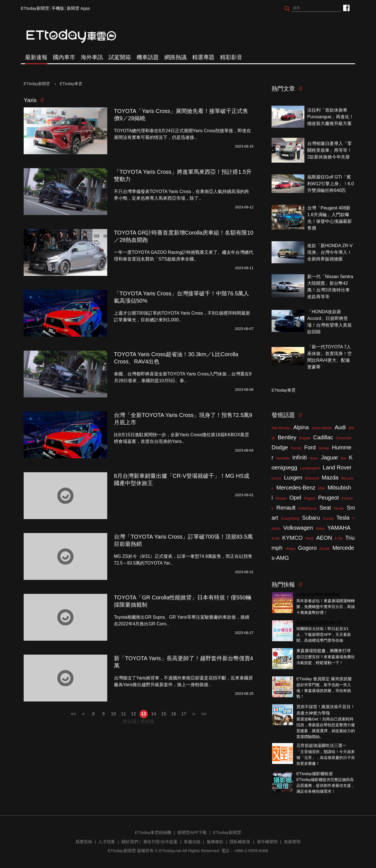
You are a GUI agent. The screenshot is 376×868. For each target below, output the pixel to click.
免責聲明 (292, 842)
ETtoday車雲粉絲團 (346, 8)
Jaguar (330, 457)
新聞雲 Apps (78, 8)
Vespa (290, 548)
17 (184, 714)
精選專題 (203, 57)
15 (164, 714)
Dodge (280, 447)
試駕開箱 (120, 57)
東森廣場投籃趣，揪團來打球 (323, 651)
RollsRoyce (307, 508)
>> (204, 714)
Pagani (309, 498)
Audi (340, 427)
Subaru (311, 518)
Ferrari (296, 448)
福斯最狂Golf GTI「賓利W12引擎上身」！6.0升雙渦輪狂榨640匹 (330, 184)
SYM (275, 538)
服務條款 (215, 842)
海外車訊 (92, 57)
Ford (310, 447)
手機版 (58, 8)
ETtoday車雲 (77, 36)
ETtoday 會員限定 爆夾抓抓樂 (324, 679)
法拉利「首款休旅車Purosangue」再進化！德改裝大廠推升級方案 (330, 117)
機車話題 (148, 57)
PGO (310, 538)
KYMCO (292, 538)
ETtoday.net (170, 851)
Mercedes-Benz (296, 488)
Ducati (325, 548)
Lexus (276, 478)
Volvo (320, 528)
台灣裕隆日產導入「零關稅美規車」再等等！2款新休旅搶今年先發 (329, 150)
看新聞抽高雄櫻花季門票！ (321, 623)
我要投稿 (84, 842)
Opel (295, 498)
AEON (324, 538)
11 (124, 714)
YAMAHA (339, 528)
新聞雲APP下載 (192, 832)
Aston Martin (322, 428)
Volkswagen (298, 528)
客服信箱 (192, 842)
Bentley (287, 437)
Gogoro (307, 548)
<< (73, 714)
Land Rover (337, 467)
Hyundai (283, 458)
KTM (339, 538)
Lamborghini (310, 468)
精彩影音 (231, 57)
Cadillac (323, 437)
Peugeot (329, 498)
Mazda (330, 478)
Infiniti (299, 457)
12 (134, 714)
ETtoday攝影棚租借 (315, 774)
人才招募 (107, 842)
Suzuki (328, 518)
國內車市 (64, 57)
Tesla (343, 518)
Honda (324, 448)
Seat (325, 508)
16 (174, 714)
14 (154, 714)
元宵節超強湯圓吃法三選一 (321, 745)
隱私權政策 (240, 842)
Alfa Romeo (281, 428)
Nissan (281, 498)
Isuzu (314, 458)
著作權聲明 (267, 842)
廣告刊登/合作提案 (160, 842)
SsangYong (290, 518)
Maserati (312, 478)
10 (114, 714)
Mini (321, 488)
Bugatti (305, 438)
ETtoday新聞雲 (35, 8)
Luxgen (293, 478)
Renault (286, 508)
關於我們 (130, 842)
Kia (344, 458)
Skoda (339, 508)
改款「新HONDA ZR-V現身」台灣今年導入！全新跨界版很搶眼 (330, 252)
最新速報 (36, 57)
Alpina (301, 427)
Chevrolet (344, 438)
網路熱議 (175, 57)
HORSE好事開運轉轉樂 (318, 595)
